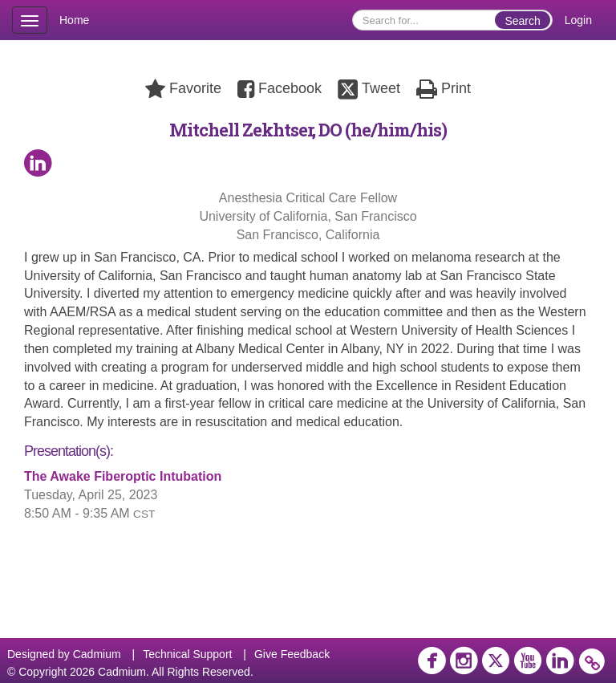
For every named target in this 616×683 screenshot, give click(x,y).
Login (578, 20)
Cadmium (97, 654)
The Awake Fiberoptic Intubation (123, 476)
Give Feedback (292, 654)
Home (74, 20)
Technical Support (187, 654)
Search (522, 21)
